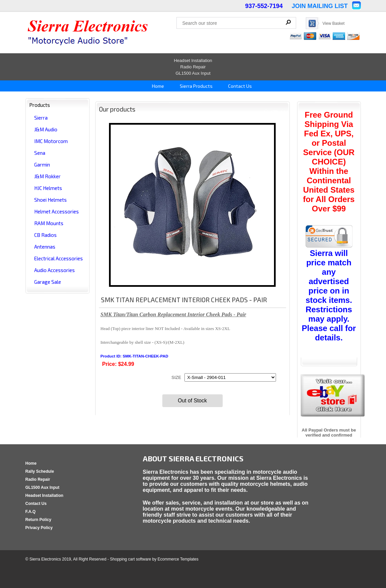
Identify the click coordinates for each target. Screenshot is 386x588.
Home (157, 86)
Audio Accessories (54, 270)
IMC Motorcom (51, 141)
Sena (40, 153)
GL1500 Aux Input (193, 73)
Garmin (42, 165)
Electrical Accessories (59, 258)
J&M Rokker (47, 176)
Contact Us (239, 86)
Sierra (41, 118)
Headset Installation (193, 60)
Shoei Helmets (50, 200)
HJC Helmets (48, 188)
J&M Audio (46, 129)
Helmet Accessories (57, 211)
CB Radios (45, 235)
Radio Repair (193, 67)
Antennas (45, 247)
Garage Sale (48, 282)
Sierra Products (196, 86)
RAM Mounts (49, 223)
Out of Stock (192, 401)
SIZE (176, 377)
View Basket (334, 23)
